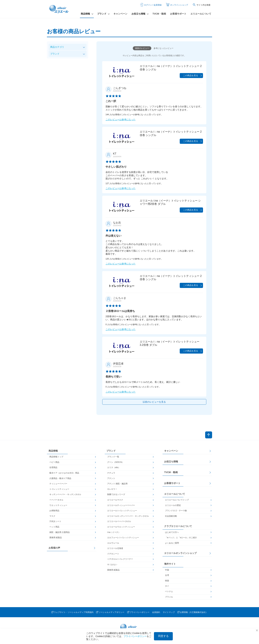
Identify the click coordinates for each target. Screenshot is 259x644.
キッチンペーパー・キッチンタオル (65, 494)
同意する (163, 636)
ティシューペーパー (58, 484)
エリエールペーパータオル (119, 521)
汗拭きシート (55, 521)
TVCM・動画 (159, 14)
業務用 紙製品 (56, 538)
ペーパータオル (56, 500)
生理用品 (53, 467)
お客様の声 (54, 548)
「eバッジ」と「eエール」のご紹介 (181, 538)
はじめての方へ (172, 532)
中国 (167, 570)
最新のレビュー (142, 48)
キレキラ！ (112, 489)
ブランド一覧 (113, 457)
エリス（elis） (114, 467)
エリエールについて (201, 14)
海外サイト (170, 564)
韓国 (167, 581)
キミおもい (112, 564)
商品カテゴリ (57, 47)
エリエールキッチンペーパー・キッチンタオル (128, 516)
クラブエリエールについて (178, 526)
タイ (167, 586)
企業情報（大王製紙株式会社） (194, 612)
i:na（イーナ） (114, 532)
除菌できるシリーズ (116, 494)
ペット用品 (54, 527)
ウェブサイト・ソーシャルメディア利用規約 (74, 612)
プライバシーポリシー (140, 612)
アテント (111, 478)
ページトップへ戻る (209, 435)
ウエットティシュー (58, 505)
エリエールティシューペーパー (121, 505)
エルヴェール (113, 543)
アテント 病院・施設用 (117, 484)
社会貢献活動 (171, 516)
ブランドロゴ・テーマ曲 (176, 511)
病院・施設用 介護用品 (60, 532)
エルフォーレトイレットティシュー (123, 538)
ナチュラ (111, 473)
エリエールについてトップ (177, 500)
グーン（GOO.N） (115, 462)
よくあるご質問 (172, 543)
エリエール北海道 (115, 548)
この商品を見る (191, 75)
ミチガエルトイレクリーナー (120, 559)
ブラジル (169, 597)
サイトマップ (169, 612)
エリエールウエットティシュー (121, 527)
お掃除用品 (54, 511)
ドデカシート (113, 554)
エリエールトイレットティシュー (122, 511)
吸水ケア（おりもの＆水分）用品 (64, 473)
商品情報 (53, 451)
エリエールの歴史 (173, 505)
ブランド (55, 54)
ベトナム (169, 591)
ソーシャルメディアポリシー (111, 612)
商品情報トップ (56, 457)
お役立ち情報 (171, 462)
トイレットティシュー (59, 489)
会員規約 (156, 612)
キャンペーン (120, 14)
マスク (52, 516)
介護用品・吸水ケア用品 (60, 478)
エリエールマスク (115, 500)
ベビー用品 (54, 462)
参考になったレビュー (164, 48)
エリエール (59, 9)
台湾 (167, 575)
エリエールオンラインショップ (180, 553)
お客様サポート (178, 14)
